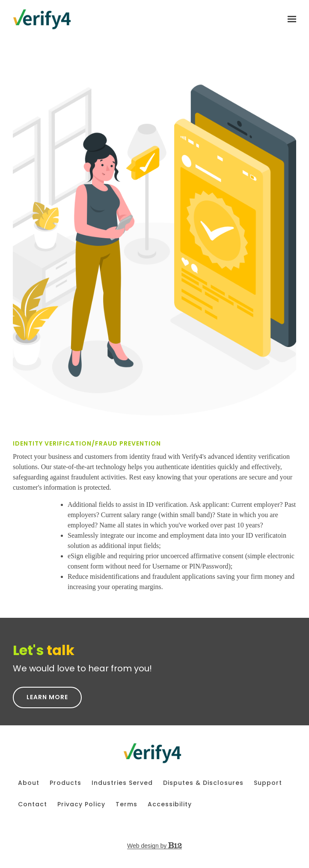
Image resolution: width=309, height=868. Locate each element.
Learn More (47, 697)
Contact (33, 804)
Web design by (154, 846)
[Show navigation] (290, 19)
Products (65, 783)
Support (268, 783)
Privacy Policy (81, 804)
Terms (126, 804)
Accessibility (170, 804)
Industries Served (122, 783)
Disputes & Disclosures (203, 783)
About (29, 783)
